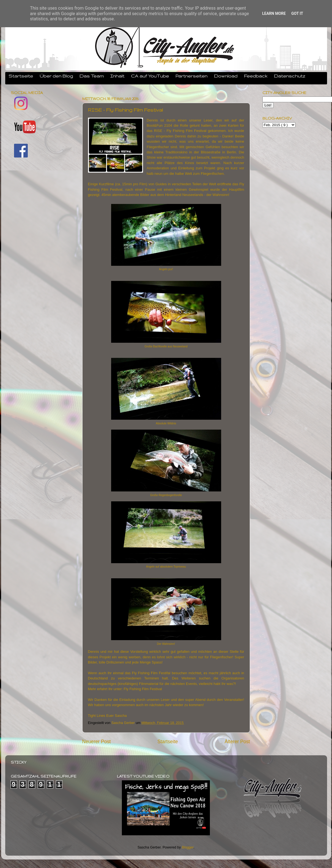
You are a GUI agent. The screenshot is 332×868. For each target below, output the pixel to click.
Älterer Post (237, 742)
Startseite (21, 76)
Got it (297, 13)
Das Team (92, 76)
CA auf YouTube (150, 76)
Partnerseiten (191, 76)
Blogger (188, 847)
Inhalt (117, 76)
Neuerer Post (97, 742)
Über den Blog (56, 76)
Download (226, 76)
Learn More (274, 13)
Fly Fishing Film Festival (143, 689)
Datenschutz (290, 76)
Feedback (256, 76)
